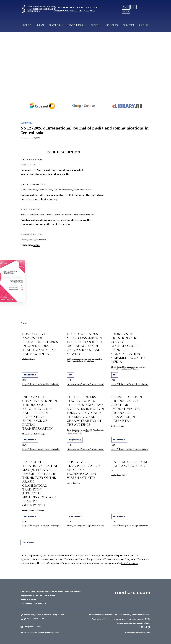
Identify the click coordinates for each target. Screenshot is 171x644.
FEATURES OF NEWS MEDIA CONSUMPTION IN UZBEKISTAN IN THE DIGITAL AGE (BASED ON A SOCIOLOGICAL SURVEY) (85, 344)
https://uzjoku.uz (129, 563)
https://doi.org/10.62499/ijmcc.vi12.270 (130, 449)
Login (132, 7)
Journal (40, 25)
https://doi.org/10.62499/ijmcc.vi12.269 (85, 449)
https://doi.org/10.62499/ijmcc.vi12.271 (41, 526)
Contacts (144, 25)
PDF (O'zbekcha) (75, 516)
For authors (112, 25)
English (126, 11)
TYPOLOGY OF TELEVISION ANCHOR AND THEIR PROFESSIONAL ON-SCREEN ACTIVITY (84, 470)
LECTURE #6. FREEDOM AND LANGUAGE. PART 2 (129, 466)
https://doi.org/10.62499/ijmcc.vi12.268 (41, 449)
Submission (129, 25)
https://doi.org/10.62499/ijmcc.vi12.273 (130, 526)
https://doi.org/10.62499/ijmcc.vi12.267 (130, 384)
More (36, 245)
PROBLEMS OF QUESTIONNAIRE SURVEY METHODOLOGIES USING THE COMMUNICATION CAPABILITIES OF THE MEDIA (128, 348)
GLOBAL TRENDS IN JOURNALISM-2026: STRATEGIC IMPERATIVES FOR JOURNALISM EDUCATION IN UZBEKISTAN (127, 409)
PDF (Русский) (30, 375)
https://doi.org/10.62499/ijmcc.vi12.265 (41, 384)
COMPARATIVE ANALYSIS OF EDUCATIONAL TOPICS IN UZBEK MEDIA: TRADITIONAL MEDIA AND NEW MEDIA (40, 344)
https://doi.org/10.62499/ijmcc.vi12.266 (85, 384)
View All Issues (28, 542)
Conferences (56, 25)
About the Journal (77, 25)
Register (125, 7)
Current (27, 25)
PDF (70, 375)
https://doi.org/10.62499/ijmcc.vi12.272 (85, 526)
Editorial (96, 25)
